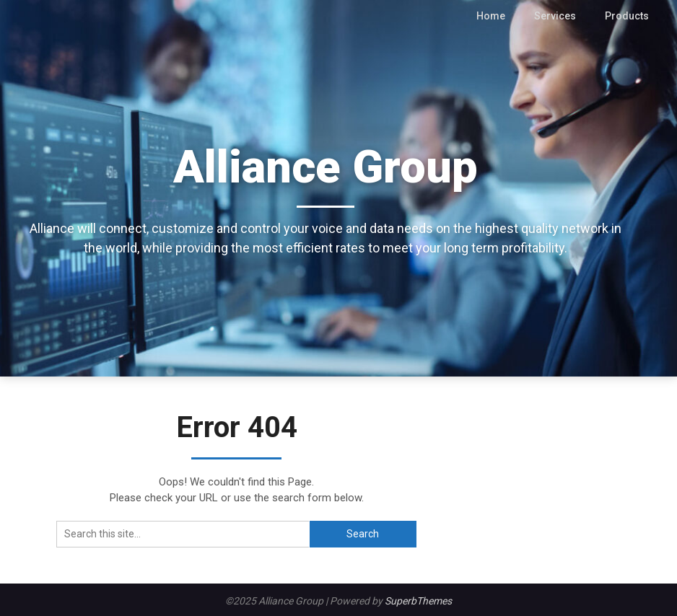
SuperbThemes (418, 601)
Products (628, 16)
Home (497, 16)
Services (559, 16)
